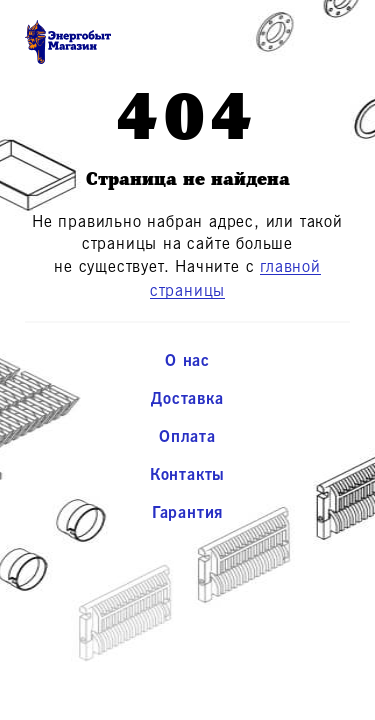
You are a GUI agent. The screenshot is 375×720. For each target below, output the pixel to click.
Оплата (187, 437)
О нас (187, 361)
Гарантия (187, 513)
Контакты (187, 475)
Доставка (187, 399)
